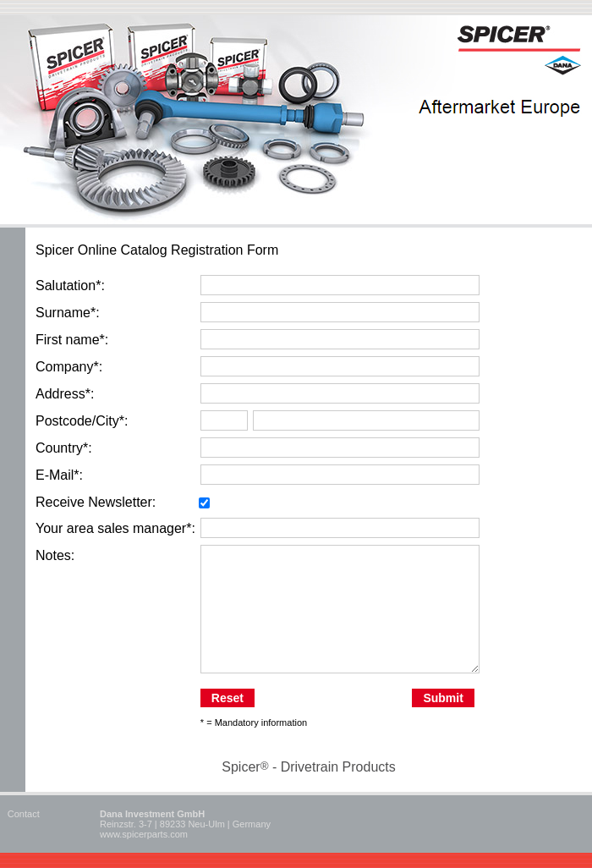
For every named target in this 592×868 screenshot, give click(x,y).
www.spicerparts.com (144, 834)
